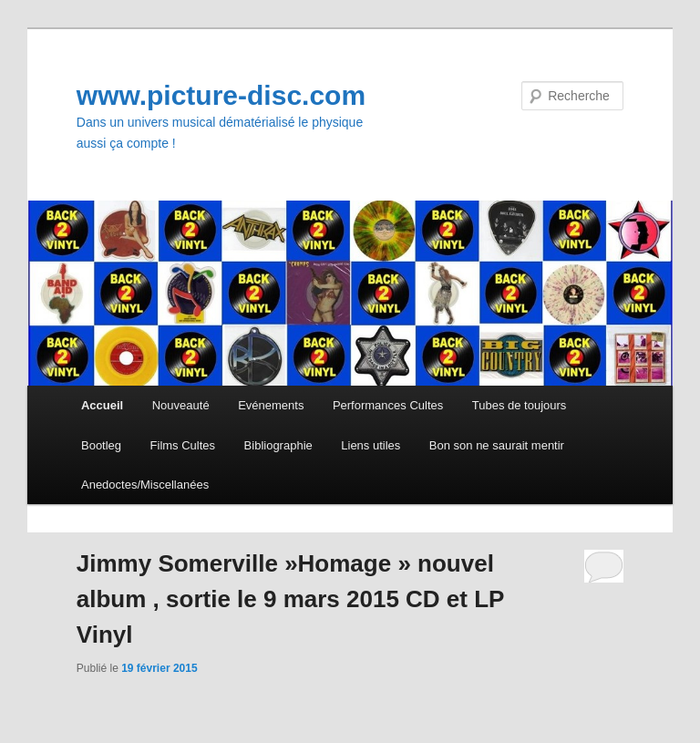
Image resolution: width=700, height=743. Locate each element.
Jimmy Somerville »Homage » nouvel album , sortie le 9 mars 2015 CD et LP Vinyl (290, 599)
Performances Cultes (388, 405)
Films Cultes (183, 445)
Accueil (102, 405)
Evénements (271, 405)
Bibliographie (278, 445)
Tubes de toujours (520, 405)
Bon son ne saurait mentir (497, 445)
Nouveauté (181, 405)
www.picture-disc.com (221, 95)
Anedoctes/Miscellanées (145, 485)
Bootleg (101, 445)
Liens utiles (371, 445)
